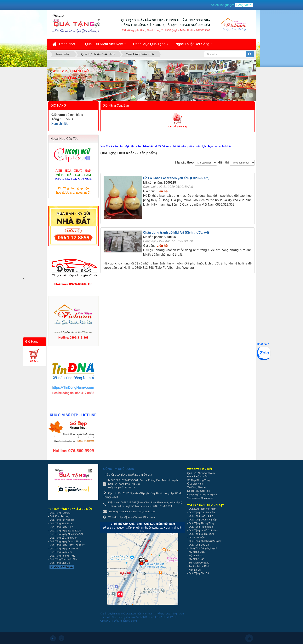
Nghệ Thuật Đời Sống (192, 44)
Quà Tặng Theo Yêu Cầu (64, 559)
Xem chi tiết (60, 124)
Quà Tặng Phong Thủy (62, 556)
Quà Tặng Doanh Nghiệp (203, 520)
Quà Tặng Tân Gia (60, 513)
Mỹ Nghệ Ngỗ (197, 559)
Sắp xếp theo (184, 162)
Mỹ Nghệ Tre (196, 555)
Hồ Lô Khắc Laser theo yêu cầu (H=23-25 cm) (176, 178)
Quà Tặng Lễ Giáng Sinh (63, 538)
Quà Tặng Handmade (201, 527)
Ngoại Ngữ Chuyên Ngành (202, 494)
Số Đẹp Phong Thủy (199, 480)
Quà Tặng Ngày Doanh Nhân (66, 541)
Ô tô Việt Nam (195, 484)
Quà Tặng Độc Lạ (199, 545)
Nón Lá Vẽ (195, 570)
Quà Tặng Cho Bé (60, 563)
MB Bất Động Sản (197, 477)
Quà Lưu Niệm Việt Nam (104, 44)
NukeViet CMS (139, 617)
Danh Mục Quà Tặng (149, 44)
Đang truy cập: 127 (62, 567)
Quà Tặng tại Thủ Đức (201, 534)
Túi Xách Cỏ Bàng (199, 563)
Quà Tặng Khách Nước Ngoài (205, 541)
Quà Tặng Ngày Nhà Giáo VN (66, 534)
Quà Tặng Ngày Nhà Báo (64, 549)
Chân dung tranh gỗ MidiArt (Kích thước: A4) (176, 233)
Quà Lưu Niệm (197, 538)
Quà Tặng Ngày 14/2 (61, 527)
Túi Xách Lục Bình (199, 566)
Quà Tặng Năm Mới (61, 552)
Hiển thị (223, 162)
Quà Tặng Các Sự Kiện (202, 512)
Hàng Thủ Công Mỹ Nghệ (203, 548)
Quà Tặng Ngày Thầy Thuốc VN (68, 545)
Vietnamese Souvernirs (200, 498)
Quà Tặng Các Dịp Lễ (201, 516)
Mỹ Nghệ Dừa (197, 552)
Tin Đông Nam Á (197, 487)
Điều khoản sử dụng (125, 621)
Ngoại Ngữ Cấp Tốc (198, 491)
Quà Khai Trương (59, 516)
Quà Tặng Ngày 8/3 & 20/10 (65, 531)
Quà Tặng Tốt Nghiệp (62, 520)
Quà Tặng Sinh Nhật (61, 523)
